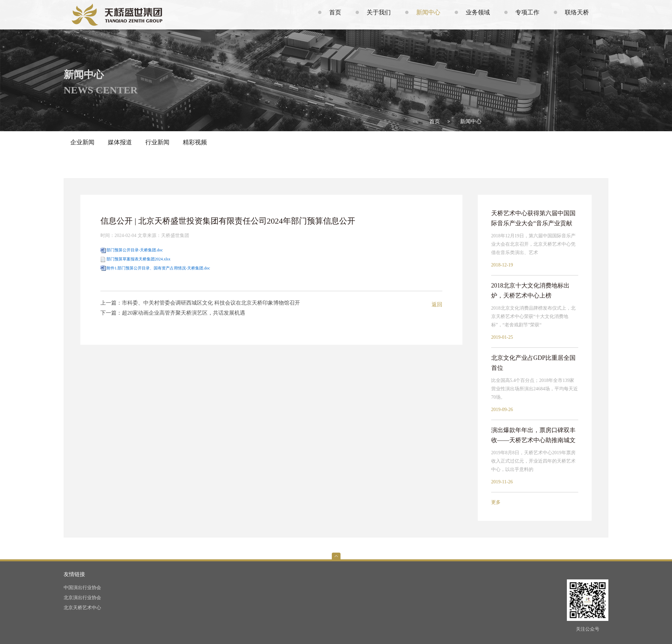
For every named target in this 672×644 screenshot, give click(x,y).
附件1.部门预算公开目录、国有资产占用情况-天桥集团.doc (158, 268)
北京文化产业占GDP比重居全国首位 (533, 363)
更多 (496, 502)
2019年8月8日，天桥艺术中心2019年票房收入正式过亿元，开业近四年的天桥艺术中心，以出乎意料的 (533, 461)
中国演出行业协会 (82, 588)
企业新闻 (82, 142)
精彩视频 (195, 142)
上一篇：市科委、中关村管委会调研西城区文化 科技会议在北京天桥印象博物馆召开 (200, 303)
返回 (437, 304)
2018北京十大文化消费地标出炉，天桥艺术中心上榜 (530, 291)
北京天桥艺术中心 (82, 608)
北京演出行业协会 (82, 598)
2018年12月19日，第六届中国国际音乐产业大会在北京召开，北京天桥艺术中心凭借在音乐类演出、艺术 (533, 244)
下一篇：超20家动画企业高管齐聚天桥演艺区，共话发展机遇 (173, 313)
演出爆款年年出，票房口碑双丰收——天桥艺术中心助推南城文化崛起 (533, 436)
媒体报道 (120, 142)
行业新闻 (157, 142)
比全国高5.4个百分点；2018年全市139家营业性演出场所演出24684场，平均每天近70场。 (535, 389)
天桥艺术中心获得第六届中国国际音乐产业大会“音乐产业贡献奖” (533, 219)
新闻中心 (471, 121)
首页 (435, 121)
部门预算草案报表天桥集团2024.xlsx (138, 259)
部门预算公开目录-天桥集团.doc (135, 250)
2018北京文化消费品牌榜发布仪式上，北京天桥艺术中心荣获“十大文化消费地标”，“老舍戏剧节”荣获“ (533, 316)
